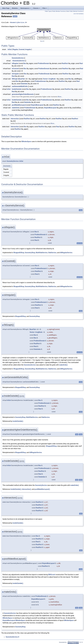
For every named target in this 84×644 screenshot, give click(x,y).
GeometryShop (30, 253)
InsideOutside (17, 89)
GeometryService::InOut (15, 161)
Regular (15, 49)
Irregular (28, 49)
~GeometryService (18, 61)
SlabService (52, 253)
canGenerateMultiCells (20, 86)
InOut (10, 49)
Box (25, 63)
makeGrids (16, 108)
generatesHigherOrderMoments (23, 94)
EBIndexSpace (26, 141)
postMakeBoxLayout (19, 105)
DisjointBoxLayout (37, 105)
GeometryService (18, 58)
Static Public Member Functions (75, 11)
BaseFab (22, 79)
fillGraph (15, 79)
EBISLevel (52, 575)
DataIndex (24, 84)
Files (45, 9)
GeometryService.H (18, 22)
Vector (45, 79)
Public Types (48, 11)
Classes (37, 9)
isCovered (15, 69)
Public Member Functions (59, 11)
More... (60, 97)
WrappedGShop (19, 253)
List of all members (78, 14)
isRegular (15, 63)
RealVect (65, 63)
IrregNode (52, 79)
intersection (15, 119)
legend (42, 41)
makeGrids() (63, 365)
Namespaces (26, 9)
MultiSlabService (42, 253)
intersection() (26, 489)
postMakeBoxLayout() (42, 489)
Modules (15, 8)
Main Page (6, 8)
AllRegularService (66, 253)
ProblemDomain (43, 63)
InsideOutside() (18, 421)
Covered (22, 49)
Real (81, 63)
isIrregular (15, 74)
